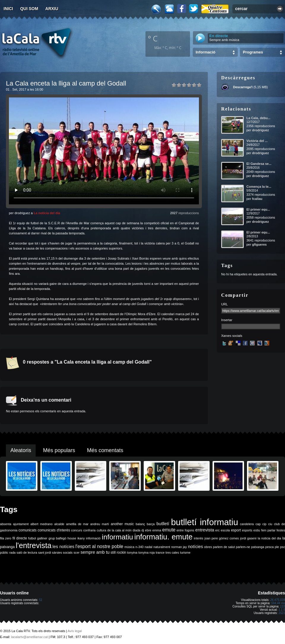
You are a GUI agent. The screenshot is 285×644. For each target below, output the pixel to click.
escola (225, 530)
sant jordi (45, 553)
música (129, 547)
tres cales (172, 553)
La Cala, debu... (258, 118)
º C (153, 38)
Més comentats (105, 450)
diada (137, 530)
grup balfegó (57, 538)
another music (122, 524)
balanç (140, 524)
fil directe (20, 538)
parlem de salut (224, 547)
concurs (77, 530)
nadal (148, 547)
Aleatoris (21, 450)
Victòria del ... (257, 141)
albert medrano (42, 524)
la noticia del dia (269, 538)
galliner (42, 538)
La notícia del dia (47, 213)
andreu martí (100, 524)
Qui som (29, 9)
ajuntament (21, 524)
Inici (8, 9)
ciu (270, 524)
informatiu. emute (163, 537)
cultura (102, 530)
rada (12, 553)
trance (160, 553)
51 (41, 600)
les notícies (64, 547)
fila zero (6, 538)
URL (224, 304)
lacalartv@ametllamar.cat (29, 637)
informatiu (117, 537)
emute (169, 530)
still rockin (118, 553)
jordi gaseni (248, 538)
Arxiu (52, 9)
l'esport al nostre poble (99, 546)
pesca (270, 547)
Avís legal (75, 631)
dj (142, 530)
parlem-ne (243, 547)
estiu (257, 530)
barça (151, 524)
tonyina (132, 553)
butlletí (163, 524)
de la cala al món (119, 530)
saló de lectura (27, 553)
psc (282, 547)
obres (208, 547)
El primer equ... (258, 209)
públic (4, 553)
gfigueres (259, 244)
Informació (205, 52)
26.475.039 (278, 600)
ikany (81, 538)
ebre (148, 530)
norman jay (179, 547)
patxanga (258, 547)
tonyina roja (147, 553)
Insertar (227, 320)
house (72, 538)
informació (93, 538)
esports (247, 530)
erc (217, 530)
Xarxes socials (232, 336)
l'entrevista (34, 545)
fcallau (257, 199)
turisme (185, 553)
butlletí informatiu (205, 522)
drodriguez (261, 130)
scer (77, 553)
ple (277, 547)
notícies (195, 547)
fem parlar (268, 530)
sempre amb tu (95, 552)
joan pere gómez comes (222, 538)
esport (236, 530)
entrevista (205, 530)
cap (258, 524)
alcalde (59, 524)
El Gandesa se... (259, 164)
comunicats (27, 530)
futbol (32, 538)
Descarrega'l (243, 87)
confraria (90, 530)
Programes (253, 52)
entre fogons (186, 530)
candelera (247, 524)
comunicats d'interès (54, 530)
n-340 (139, 547)
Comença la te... (259, 187)
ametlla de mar (77, 524)
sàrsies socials (62, 553)
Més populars (59, 450)
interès (199, 538)
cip (265, 524)
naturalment (162, 547)
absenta (6, 524)
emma (157, 530)
